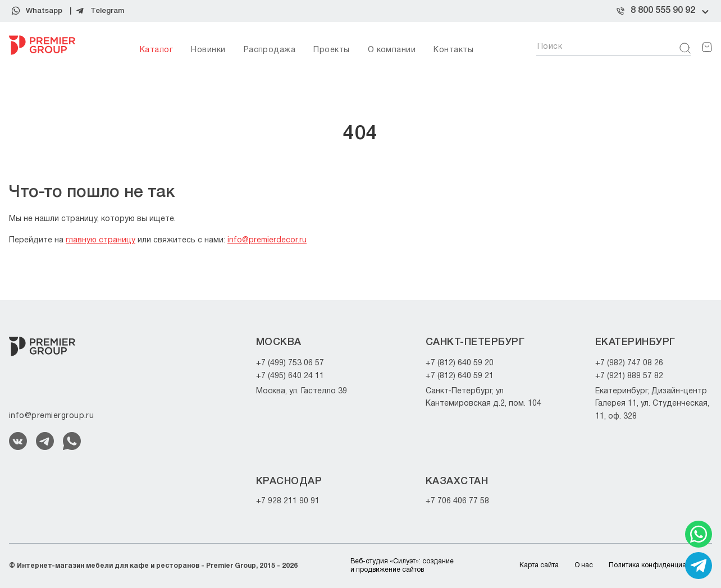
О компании (392, 50)
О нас (584, 565)
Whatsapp (44, 11)
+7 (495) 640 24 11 (290, 376)
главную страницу (101, 240)
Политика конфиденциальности (660, 565)
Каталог (156, 50)
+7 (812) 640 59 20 (460, 363)
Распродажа (270, 50)
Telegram (107, 11)
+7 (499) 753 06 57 (290, 363)
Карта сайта (539, 565)
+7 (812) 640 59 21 (460, 376)
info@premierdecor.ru (267, 240)
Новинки (208, 50)
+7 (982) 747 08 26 (629, 363)
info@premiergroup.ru (51, 416)
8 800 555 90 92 (663, 11)
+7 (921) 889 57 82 (629, 376)
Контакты (453, 50)
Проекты (331, 50)
